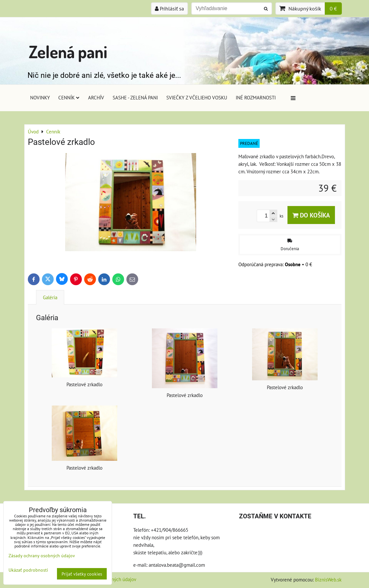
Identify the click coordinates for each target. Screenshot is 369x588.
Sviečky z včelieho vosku (197, 97)
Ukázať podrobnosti (28, 570)
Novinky (40, 97)
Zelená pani (68, 52)
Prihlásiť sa (169, 9)
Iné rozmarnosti (256, 97)
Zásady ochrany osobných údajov (42, 555)
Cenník (69, 97)
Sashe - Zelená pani (135, 97)
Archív (96, 97)
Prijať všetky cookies (82, 574)
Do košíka (311, 215)
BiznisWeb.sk (328, 579)
